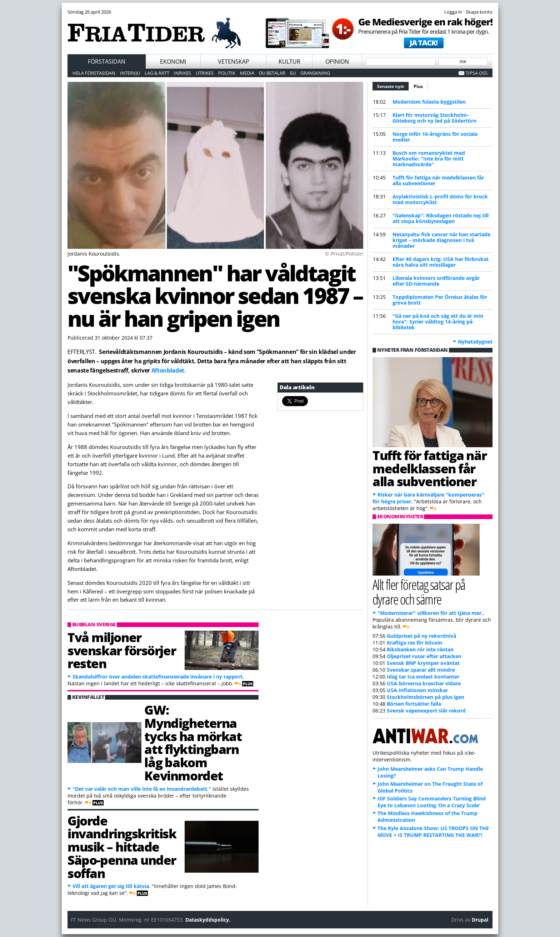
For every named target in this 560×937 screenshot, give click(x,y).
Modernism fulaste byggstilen (429, 102)
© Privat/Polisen (344, 254)
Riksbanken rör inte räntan (420, 649)
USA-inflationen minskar (417, 690)
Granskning (315, 73)
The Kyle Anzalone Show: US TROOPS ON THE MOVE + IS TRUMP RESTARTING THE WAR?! (433, 832)
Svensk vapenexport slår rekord (426, 711)
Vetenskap (234, 61)
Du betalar (272, 73)
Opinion (337, 61)
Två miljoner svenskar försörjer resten (122, 650)
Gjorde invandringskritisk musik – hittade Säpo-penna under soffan (122, 847)
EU (293, 73)
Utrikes (205, 73)
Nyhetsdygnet (475, 342)
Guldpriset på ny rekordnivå (421, 636)
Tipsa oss (477, 73)
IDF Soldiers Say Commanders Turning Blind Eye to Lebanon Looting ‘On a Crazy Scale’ (432, 802)
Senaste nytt (393, 85)
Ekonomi (173, 61)
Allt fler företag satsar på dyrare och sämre (419, 592)
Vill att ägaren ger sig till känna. (111, 886)
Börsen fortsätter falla (414, 704)
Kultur (289, 61)
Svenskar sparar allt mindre (421, 670)
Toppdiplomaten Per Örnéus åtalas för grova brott (440, 300)
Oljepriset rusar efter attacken (424, 656)
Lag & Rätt (157, 73)
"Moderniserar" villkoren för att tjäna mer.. (431, 613)
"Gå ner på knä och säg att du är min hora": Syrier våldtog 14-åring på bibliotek (438, 322)
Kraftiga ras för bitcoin (414, 643)
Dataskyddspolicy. (208, 920)
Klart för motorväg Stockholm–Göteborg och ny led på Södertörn (434, 118)
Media (247, 73)
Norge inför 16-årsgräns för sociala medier (435, 137)
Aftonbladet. (169, 370)
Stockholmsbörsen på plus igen (426, 697)
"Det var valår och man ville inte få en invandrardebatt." (142, 789)
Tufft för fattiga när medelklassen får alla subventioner (438, 180)
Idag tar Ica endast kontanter (423, 677)
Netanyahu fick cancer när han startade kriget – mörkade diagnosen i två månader (441, 240)
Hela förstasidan (94, 73)
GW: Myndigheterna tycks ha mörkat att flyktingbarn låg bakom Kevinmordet (193, 743)
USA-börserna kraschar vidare (424, 683)
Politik (227, 73)
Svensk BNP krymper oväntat (423, 663)
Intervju (130, 73)
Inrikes (182, 73)
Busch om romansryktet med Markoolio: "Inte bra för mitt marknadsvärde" (429, 159)
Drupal (480, 920)
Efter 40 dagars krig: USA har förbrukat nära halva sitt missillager (441, 262)
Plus (418, 86)
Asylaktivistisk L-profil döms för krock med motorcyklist (440, 199)
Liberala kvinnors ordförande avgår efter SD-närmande (436, 281)
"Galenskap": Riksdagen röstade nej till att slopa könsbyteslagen (441, 218)
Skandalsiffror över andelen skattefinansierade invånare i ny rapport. (158, 677)
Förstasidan (107, 61)
